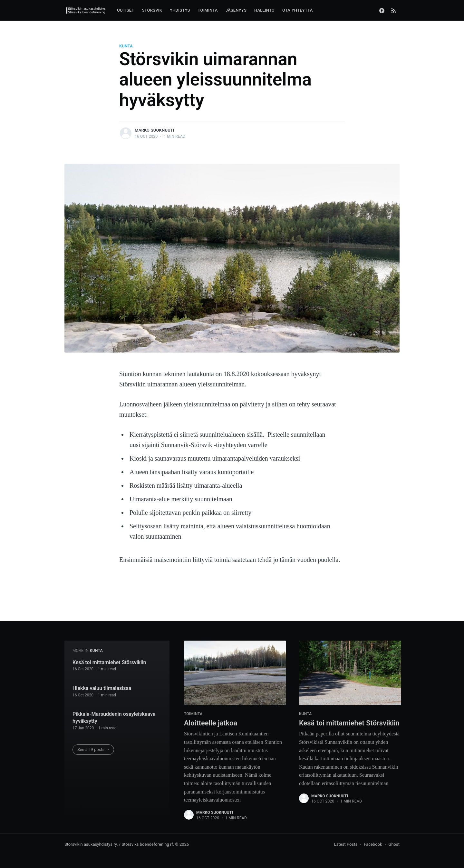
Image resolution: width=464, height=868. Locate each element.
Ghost (394, 844)
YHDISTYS (180, 10)
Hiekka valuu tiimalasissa (102, 688)
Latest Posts (346, 844)
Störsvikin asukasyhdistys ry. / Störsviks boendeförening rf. (119, 844)
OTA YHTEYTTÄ (298, 10)
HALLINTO (264, 10)
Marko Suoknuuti (155, 130)
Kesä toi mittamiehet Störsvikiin (109, 662)
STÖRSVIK (152, 10)
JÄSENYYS (236, 10)
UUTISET (126, 10)
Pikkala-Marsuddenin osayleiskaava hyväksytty (114, 718)
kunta (126, 46)
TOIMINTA (208, 10)
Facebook (373, 844)
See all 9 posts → (94, 749)
